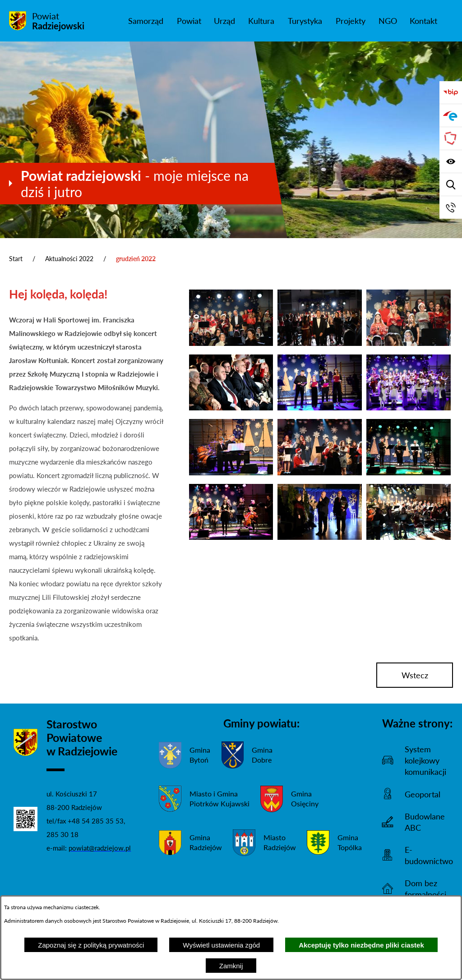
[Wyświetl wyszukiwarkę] (451, 184)
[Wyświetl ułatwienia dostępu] (451, 161)
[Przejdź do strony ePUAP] (451, 115)
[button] (231, 343)
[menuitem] (146, 21)
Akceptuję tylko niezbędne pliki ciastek (361, 945)
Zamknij (231, 966)
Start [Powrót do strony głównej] (16, 259)
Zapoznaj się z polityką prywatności (91, 945)
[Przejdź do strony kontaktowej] (451, 207)
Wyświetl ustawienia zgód (221, 945)
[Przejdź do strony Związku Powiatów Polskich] (451, 138)
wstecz (415, 675)
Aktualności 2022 (69, 259)
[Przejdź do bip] (451, 92)
